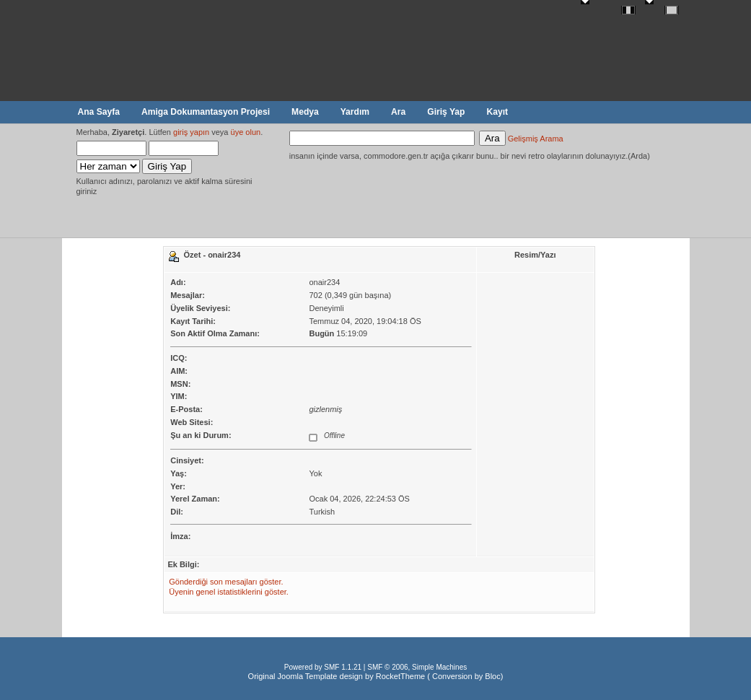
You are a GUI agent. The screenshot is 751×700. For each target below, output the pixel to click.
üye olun (246, 132)
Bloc (492, 676)
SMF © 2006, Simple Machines (417, 667)
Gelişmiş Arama (536, 139)
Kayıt (497, 112)
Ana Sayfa (99, 112)
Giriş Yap (446, 112)
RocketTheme (400, 676)
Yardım (355, 112)
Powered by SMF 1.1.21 (323, 667)
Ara (398, 112)
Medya (305, 112)
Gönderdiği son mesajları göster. (226, 582)
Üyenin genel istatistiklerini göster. (229, 592)
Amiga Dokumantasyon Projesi (206, 112)
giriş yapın (191, 132)
